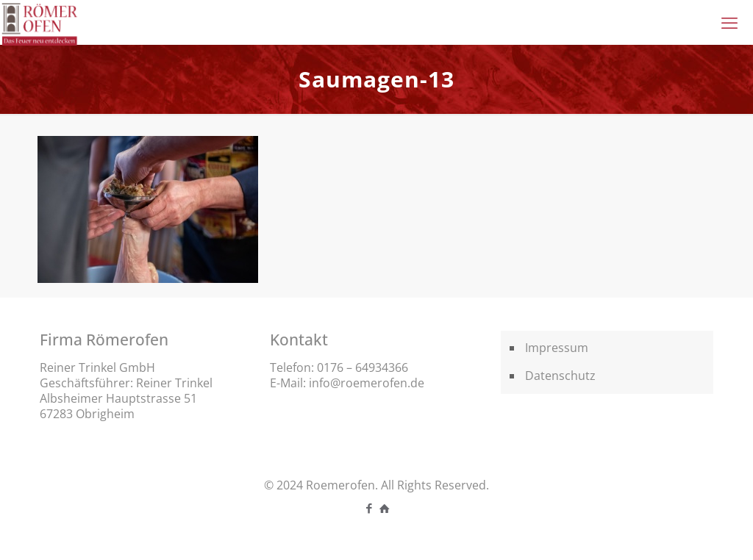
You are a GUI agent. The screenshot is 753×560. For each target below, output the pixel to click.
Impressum (557, 348)
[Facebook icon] (369, 508)
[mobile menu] (729, 22)
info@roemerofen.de (367, 383)
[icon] (384, 508)
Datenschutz (560, 376)
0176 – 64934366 (363, 367)
